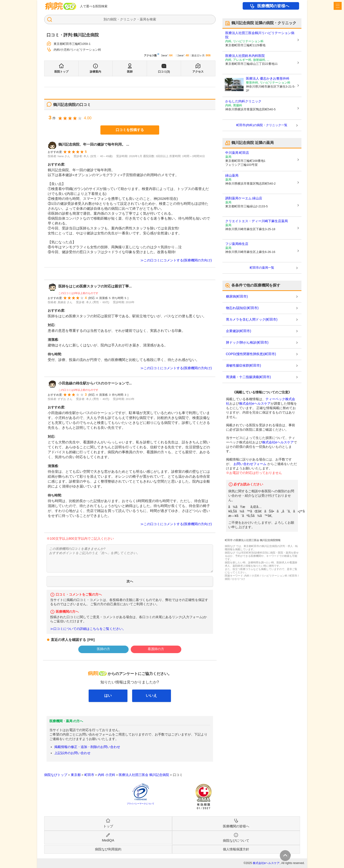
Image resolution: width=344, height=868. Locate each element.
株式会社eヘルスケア (255, 403)
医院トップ (61, 72)
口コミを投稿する (130, 130)
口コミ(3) (164, 72)
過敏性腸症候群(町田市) (243, 365)
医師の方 (103, 649)
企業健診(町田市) (239, 331)
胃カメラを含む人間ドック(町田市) (252, 319)
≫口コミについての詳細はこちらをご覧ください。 (88, 629)
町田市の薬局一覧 (262, 268)
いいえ (151, 696)
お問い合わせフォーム (250, 464)
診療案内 (95, 72)
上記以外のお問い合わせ (72, 753)
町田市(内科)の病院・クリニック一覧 (262, 125)
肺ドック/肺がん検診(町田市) (247, 342)
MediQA (108, 840)
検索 (153, 19)
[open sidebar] (338, 6)
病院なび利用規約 (108, 849)
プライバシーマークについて (140, 804)
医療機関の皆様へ (273, 6)
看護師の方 (156, 649)
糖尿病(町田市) (237, 296)
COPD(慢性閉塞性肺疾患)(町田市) (251, 354)
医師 (130, 72)
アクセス (198, 72)
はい (108, 696)
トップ (108, 826)
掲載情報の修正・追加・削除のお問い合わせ (87, 747)
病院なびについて (236, 841)
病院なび (61, 6)
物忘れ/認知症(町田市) (242, 308)
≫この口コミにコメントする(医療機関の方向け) (176, 260)
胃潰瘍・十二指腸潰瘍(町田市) (248, 377)
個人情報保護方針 (236, 849)
